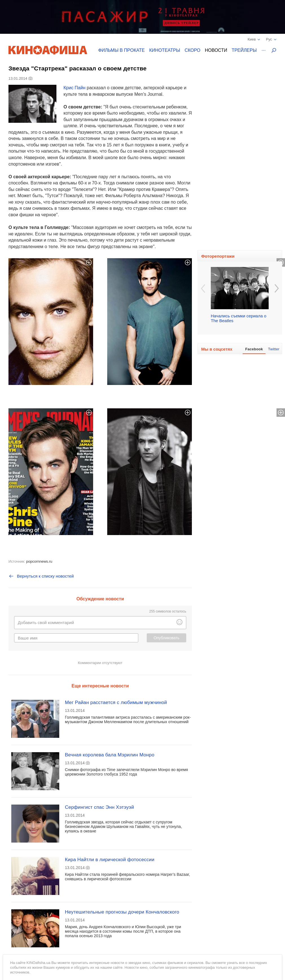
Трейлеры (244, 50)
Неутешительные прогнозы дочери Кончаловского (122, 912)
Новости (216, 50)
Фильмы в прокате (121, 50)
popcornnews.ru (39, 561)
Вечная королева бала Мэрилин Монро (110, 755)
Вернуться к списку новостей (41, 576)
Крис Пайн (74, 88)
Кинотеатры (165, 50)
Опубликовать (166, 638)
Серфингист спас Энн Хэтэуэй (99, 807)
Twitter (274, 349)
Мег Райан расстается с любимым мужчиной (116, 702)
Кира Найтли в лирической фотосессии (110, 860)
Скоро (192, 50)
